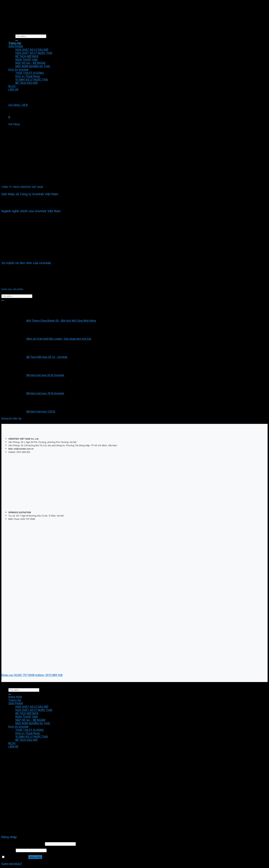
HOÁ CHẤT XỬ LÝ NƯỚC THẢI (34, 710)
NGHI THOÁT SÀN (26, 717)
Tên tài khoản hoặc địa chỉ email (23, 844)
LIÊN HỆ (13, 747)
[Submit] (3, 301)
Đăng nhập (35, 857)
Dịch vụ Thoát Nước (28, 733)
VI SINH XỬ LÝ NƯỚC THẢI (32, 737)
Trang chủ (15, 700)
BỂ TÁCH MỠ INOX (27, 713)
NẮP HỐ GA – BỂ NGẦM (30, 720)
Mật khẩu (8, 850)
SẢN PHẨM (16, 703)
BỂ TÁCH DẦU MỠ (26, 740)
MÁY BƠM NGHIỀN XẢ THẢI (33, 723)
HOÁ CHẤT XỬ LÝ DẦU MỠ (32, 707)
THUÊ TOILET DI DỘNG (30, 730)
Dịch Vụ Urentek (18, 727)
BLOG (12, 743)
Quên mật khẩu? (12, 864)
